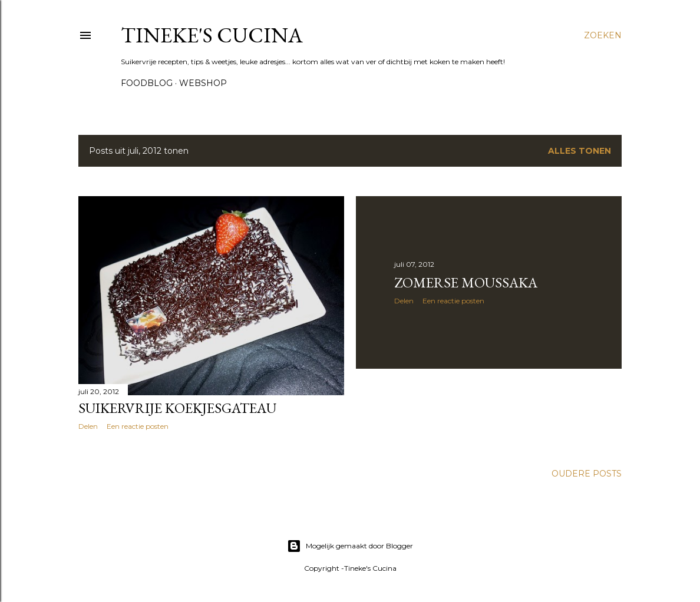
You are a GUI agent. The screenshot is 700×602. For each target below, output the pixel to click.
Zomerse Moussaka (466, 282)
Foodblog (147, 83)
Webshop (203, 83)
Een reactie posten (138, 426)
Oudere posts (587, 474)
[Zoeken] (603, 35)
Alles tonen (580, 151)
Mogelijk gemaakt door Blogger (350, 546)
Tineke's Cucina (212, 35)
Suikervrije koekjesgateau (177, 408)
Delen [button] (88, 426)
